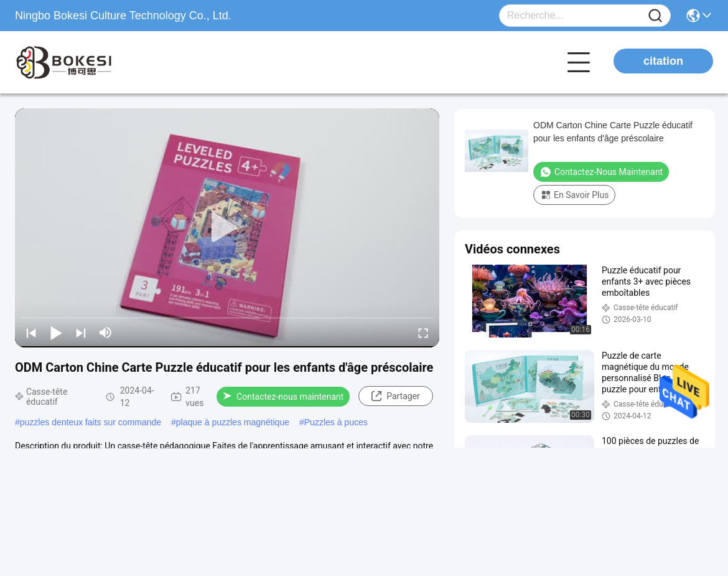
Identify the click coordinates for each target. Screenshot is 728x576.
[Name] (655, 16)
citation (663, 61)
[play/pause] (56, 333)
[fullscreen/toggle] (423, 333)
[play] (227, 228)
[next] (81, 333)
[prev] (31, 333)
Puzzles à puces (336, 422)
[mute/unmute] (106, 333)
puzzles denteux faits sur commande (91, 422)
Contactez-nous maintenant (283, 397)
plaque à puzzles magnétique (233, 422)
